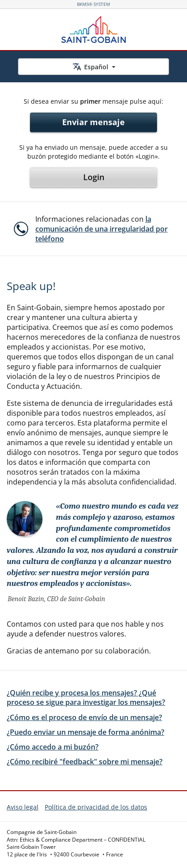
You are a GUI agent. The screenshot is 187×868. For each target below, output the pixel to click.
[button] (93, 229)
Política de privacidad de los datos (96, 807)
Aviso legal (23, 807)
